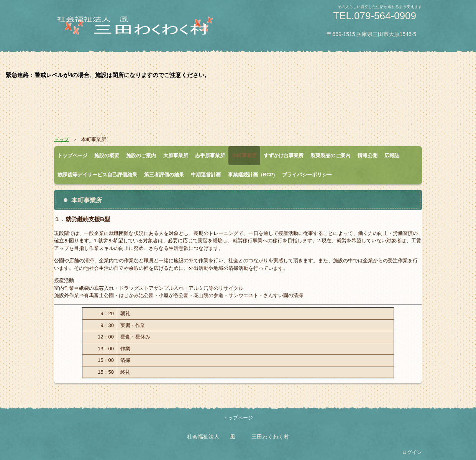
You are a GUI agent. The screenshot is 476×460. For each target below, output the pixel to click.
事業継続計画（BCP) (252, 175)
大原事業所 (176, 155)
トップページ (72, 155)
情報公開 (368, 155)
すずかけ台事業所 (284, 155)
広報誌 (392, 155)
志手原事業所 (210, 155)
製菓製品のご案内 (330, 155)
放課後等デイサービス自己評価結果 (97, 175)
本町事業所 (244, 155)
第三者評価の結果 (164, 175)
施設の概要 (107, 155)
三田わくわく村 (144, 29)
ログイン (412, 452)
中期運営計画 (206, 175)
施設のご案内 (141, 155)
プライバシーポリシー (307, 175)
